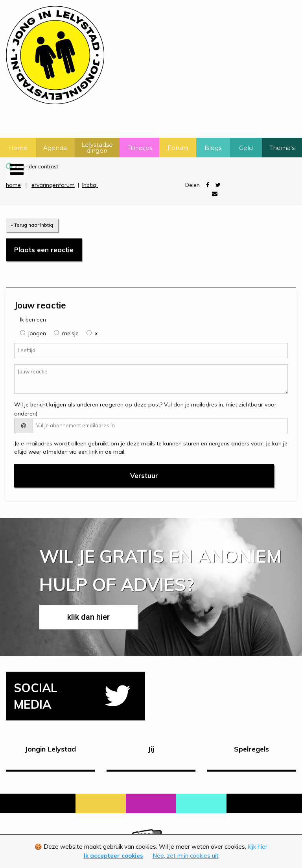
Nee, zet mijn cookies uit (186, 856)
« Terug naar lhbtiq (32, 225)
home (13, 185)
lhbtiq (90, 185)
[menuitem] (18, 148)
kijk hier (258, 847)
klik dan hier (88, 617)
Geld (246, 148)
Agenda (55, 148)
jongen (37, 333)
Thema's (282, 148)
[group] (23, 333)
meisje (70, 333)
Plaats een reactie (44, 250)
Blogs (213, 148)
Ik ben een (33, 319)
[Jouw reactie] (151, 379)
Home (18, 148)
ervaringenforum (53, 185)
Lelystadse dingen (97, 148)
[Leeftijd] (151, 350)
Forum (178, 148)
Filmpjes (140, 148)
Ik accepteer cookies (113, 856)
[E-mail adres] (160, 426)
